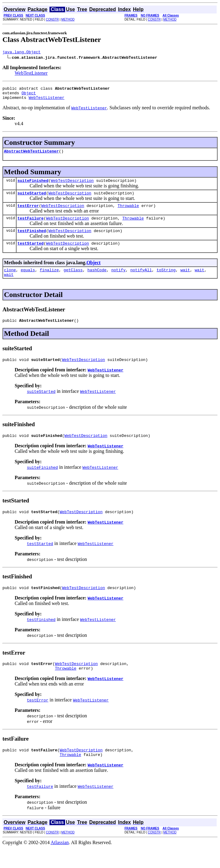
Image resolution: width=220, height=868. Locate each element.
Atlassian (60, 863)
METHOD (68, 19)
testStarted (31, 253)
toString (166, 281)
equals (28, 281)
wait (185, 281)
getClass (73, 281)
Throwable (128, 213)
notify (118, 281)
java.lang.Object (22, 53)
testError (28, 213)
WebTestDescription (72, 186)
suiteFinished (33, 186)
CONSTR (52, 19)
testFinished (32, 240)
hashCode (97, 281)
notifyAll (141, 281)
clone (10, 281)
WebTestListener (31, 74)
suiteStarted (32, 199)
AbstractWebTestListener (31, 156)
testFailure (31, 226)
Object (29, 96)
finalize (49, 281)
